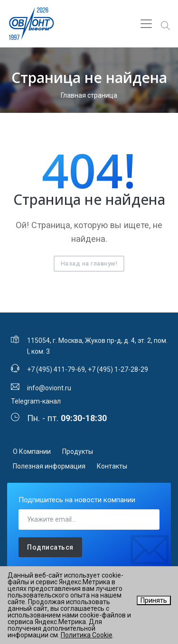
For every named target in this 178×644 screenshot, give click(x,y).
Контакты (112, 466)
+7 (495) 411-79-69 (56, 369)
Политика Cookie (87, 635)
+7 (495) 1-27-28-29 (118, 369)
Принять (154, 600)
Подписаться (50, 547)
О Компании (32, 451)
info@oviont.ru (49, 388)
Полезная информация (49, 466)
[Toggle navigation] (146, 24)
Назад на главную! (89, 263)
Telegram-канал (36, 401)
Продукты (78, 451)
